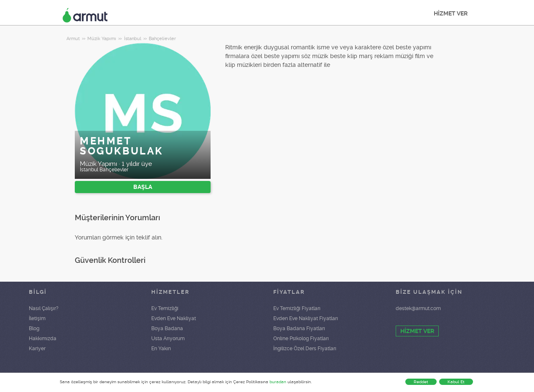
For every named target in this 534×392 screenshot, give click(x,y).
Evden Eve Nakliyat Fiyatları (306, 318)
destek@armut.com (418, 308)
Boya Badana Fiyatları (299, 328)
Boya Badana (167, 328)
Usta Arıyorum (168, 339)
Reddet (421, 382)
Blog (34, 328)
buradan (278, 382)
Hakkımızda (43, 339)
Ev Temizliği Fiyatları (297, 308)
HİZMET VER (451, 13)
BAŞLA (143, 187)
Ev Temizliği (165, 308)
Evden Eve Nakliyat (174, 318)
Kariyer (37, 349)
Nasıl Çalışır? (44, 308)
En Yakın (161, 349)
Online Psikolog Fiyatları (301, 339)
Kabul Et (456, 382)
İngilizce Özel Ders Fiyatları (305, 349)
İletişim (37, 318)
